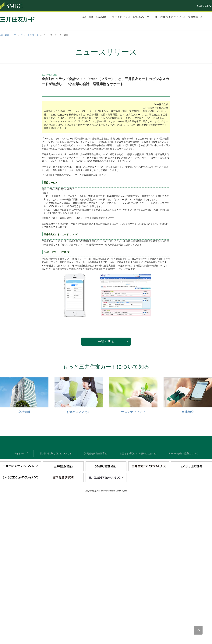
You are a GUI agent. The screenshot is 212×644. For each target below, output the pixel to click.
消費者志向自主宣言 (94, 453)
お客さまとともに (171, 17)
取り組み (139, 17)
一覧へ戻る (106, 342)
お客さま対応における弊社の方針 (137, 453)
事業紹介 (101, 17)
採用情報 (193, 17)
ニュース (152, 17)
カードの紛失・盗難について (183, 453)
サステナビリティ (120, 17)
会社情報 (88, 17)
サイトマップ (21, 453)
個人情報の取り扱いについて (55, 453)
